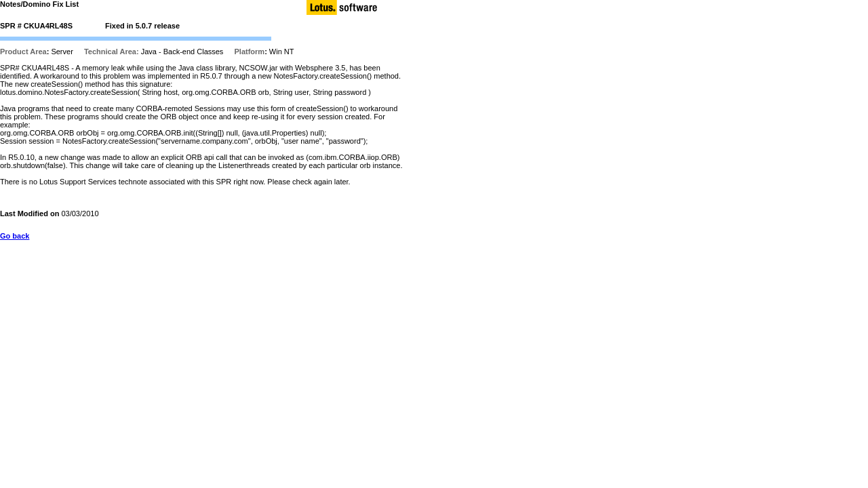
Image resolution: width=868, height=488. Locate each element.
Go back (15, 236)
